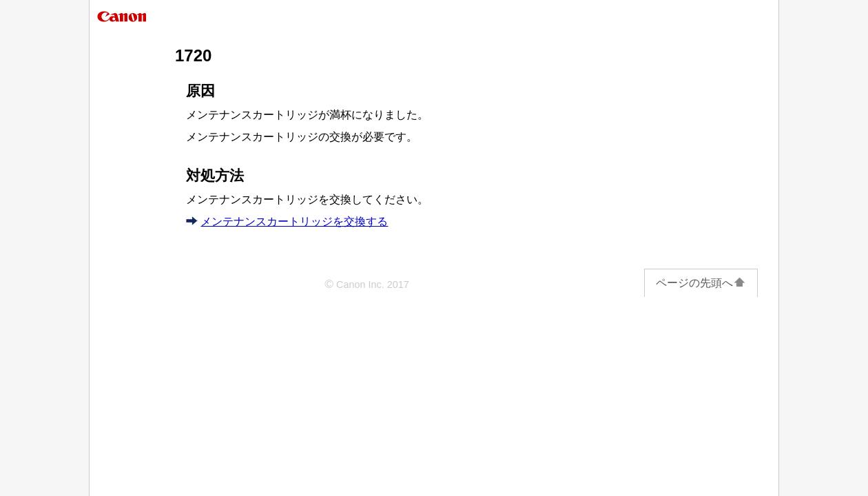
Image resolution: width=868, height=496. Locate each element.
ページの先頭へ (701, 283)
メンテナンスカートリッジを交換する (294, 221)
